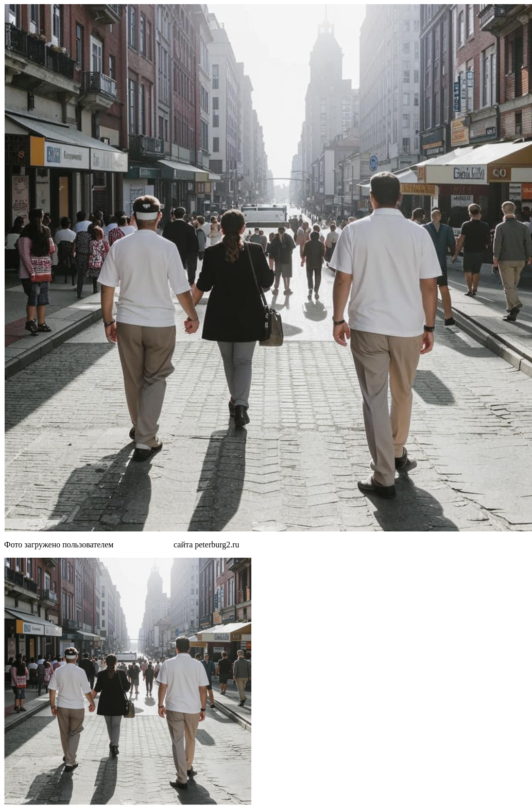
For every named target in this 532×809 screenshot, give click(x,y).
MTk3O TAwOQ (143, 545)
